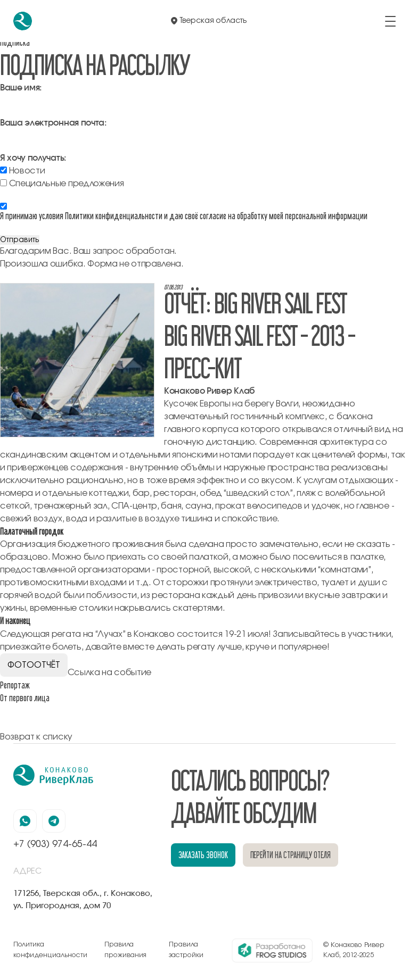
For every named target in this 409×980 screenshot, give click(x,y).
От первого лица (25, 698)
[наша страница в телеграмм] (54, 821)
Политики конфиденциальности (114, 216)
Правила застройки (186, 950)
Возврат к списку (36, 737)
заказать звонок (203, 855)
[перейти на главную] (23, 21)
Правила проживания (125, 950)
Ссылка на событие (110, 672)
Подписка (15, 42)
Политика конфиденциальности (50, 950)
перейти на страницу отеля (291, 855)
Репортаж (15, 685)
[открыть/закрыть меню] (390, 21)
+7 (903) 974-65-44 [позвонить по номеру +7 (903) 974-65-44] (55, 844)
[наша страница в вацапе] (25, 821)
